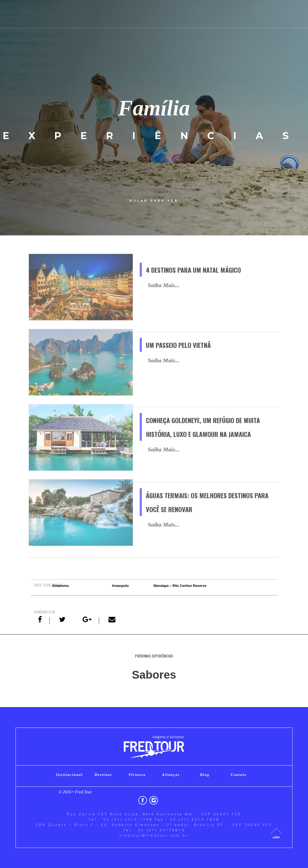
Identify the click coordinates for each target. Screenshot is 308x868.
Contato (239, 775)
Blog (205, 775)
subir (276, 837)
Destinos (103, 775)
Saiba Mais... (164, 294)
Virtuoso (137, 775)
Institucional (69, 775)
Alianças (171, 775)
